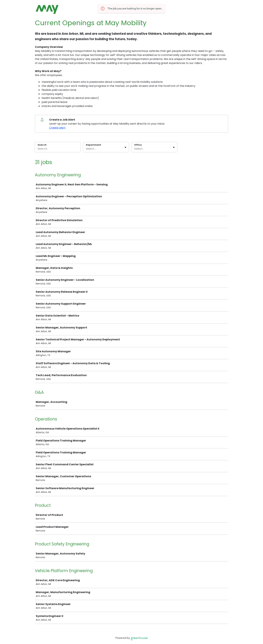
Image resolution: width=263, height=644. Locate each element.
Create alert (57, 128)
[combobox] (86, 149)
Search (42, 145)
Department (94, 145)
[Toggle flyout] (125, 147)
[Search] (58, 149)
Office (138, 145)
